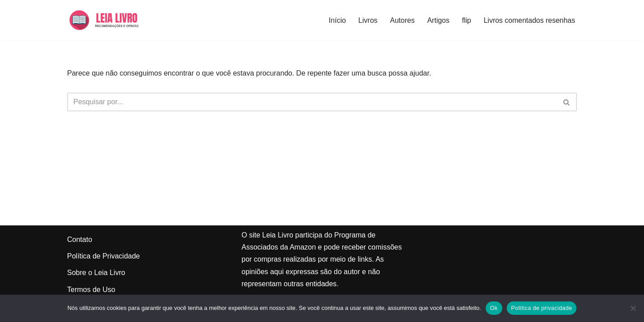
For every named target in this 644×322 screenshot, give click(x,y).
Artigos (438, 20)
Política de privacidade (542, 308)
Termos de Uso (91, 290)
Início (337, 20)
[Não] (633, 308)
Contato (80, 239)
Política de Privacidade (104, 256)
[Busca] (312, 102)
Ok (494, 308)
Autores (402, 20)
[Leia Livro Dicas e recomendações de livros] (112, 20)
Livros (368, 20)
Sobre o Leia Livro (96, 273)
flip (466, 20)
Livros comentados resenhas (529, 20)
